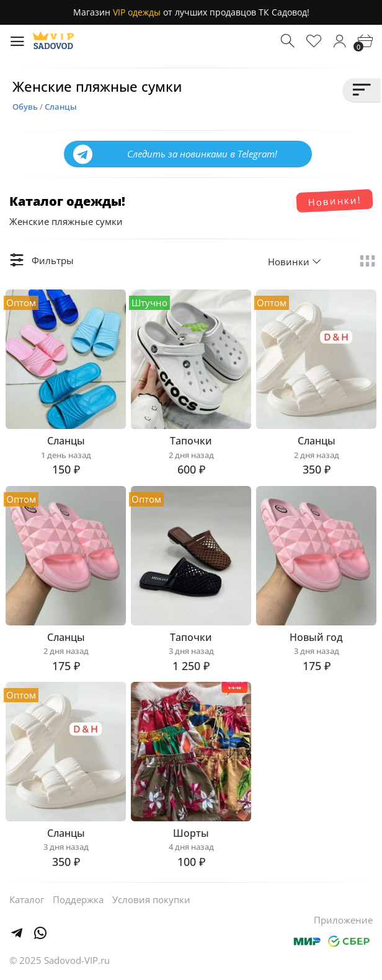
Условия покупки (151, 899)
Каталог (27, 899)
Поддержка (78, 899)
